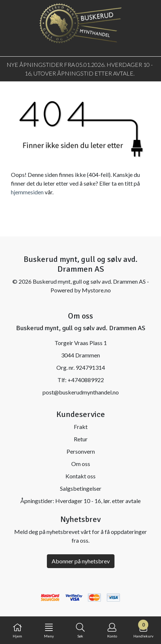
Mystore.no (96, 290)
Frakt (81, 427)
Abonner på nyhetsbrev (81, 561)
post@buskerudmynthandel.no (81, 392)
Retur (81, 439)
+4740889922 (86, 380)
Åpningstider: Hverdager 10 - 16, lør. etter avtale (80, 501)
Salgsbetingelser (81, 488)
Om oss (81, 464)
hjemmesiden (27, 192)
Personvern (81, 451)
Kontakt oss (80, 476)
